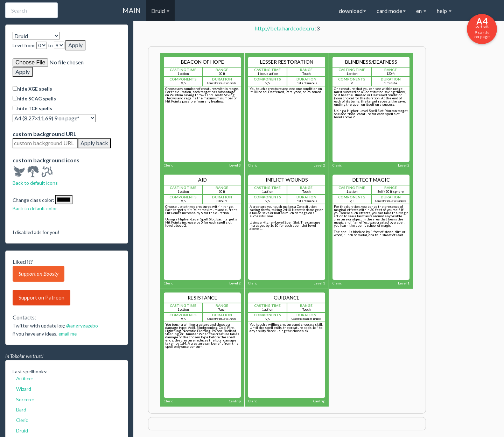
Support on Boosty (38, 274)
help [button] (444, 11)
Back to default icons (35, 183)
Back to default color (35, 208)
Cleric (22, 420)
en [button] (421, 11)
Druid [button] (160, 11)
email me (68, 334)
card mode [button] (391, 11)
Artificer (25, 378)
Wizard (24, 389)
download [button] (352, 11)
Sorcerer (25, 399)
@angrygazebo (82, 326)
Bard (21, 410)
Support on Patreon (41, 297)
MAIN (132, 10)
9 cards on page (482, 28)
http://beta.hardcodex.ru (284, 28)
